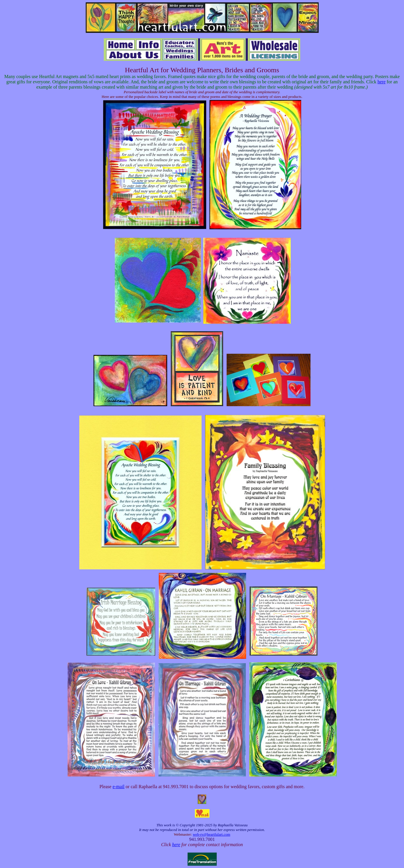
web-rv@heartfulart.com (212, 834)
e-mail (118, 787)
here (382, 82)
